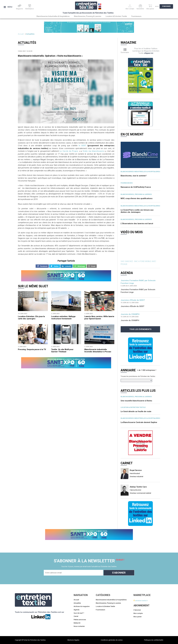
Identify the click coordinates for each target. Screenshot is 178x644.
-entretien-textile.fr (141, 601)
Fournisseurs (136, 16)
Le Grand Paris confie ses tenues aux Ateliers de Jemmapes (137, 211)
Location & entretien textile (133, 407)
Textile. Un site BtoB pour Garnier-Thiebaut (62, 351)
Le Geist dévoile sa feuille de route (136, 411)
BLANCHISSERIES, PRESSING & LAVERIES (136, 194)
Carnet (76, 616)
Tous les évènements (140, 329)
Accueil (21, 34)
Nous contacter (79, 626)
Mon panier (138, 617)
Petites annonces (80, 620)
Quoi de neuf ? (79, 613)
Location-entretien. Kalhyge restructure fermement (63, 318)
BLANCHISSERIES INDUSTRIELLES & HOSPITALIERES (140, 172)
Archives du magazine (82, 606)
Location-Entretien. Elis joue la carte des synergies (31, 318)
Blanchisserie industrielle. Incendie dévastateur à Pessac (98, 351)
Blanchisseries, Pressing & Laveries (88, 16)
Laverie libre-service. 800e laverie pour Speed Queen (99, 318)
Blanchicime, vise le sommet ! (134, 176)
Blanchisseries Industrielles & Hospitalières (53, 16)
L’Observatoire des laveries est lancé (137, 224)
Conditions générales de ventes (112, 640)
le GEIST (83, 146)
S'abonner (168, 6)
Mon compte (138, 613)
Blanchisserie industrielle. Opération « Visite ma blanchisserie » (50, 56)
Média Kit (77, 623)
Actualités (30, 34)
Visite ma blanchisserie (93, 151)
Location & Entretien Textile (116, 16)
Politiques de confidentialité (154, 640)
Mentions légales (73, 640)
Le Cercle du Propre (69, 151)
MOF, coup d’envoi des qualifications (137, 198)
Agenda (77, 610)
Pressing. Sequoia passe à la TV (32, 349)
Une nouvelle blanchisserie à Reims (136, 401)
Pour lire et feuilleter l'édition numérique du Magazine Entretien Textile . (146, 51)
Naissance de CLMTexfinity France (136, 187)
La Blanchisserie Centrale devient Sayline (139, 422)
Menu (8, 7)
